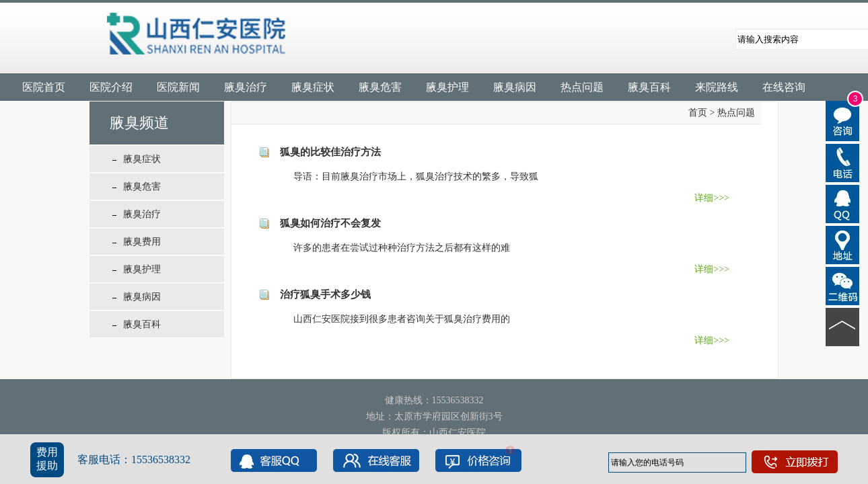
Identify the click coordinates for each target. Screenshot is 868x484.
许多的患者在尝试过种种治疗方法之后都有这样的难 (392, 248)
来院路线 (717, 87)
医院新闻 (178, 87)
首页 (698, 113)
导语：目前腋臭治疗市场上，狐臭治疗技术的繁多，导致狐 (406, 176)
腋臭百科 (649, 87)
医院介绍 (111, 87)
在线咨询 (784, 87)
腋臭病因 (515, 87)
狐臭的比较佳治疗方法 (330, 152)
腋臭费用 (142, 242)
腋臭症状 (313, 87)
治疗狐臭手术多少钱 (325, 294)
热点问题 (582, 87)
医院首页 (44, 87)
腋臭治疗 (246, 87)
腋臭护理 (447, 87)
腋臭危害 (380, 87)
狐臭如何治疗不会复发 (330, 223)
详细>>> (712, 198)
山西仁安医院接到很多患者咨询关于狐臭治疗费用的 (392, 319)
